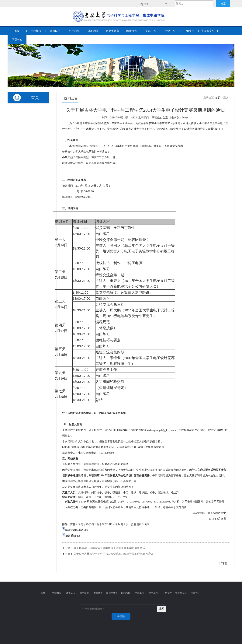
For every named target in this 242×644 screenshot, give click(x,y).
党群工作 (151, 31)
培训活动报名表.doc (77, 530)
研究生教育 (112, 31)
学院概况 (36, 31)
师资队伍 (55, 31)
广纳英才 (189, 31)
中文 (164, 4)
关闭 (223, 563)
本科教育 (93, 31)
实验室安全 (208, 31)
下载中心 (17, 39)
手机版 (121, 616)
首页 (17, 31)
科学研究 (74, 31)
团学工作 (170, 31)
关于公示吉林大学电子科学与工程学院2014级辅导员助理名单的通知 (113, 554)
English (143, 4)
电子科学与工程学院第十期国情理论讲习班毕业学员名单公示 (109, 548)
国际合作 (132, 31)
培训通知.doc (73, 536)
